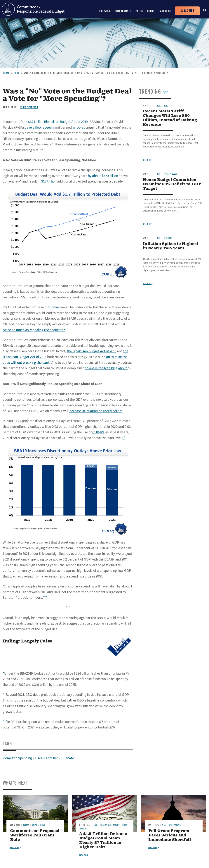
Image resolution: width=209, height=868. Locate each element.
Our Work (105, 11)
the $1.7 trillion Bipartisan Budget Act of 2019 (55, 122)
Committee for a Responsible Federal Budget (33, 9)
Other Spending (29, 107)
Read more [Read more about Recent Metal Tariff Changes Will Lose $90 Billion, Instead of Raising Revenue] (147, 160)
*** (45, 598)
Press (139, 11)
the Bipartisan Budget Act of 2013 (92, 351)
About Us (166, 11)
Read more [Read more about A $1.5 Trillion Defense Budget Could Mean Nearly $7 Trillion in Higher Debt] (84, 855)
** (124, 438)
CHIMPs (98, 432)
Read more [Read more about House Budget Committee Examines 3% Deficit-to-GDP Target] (147, 224)
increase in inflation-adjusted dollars (96, 411)
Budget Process (170, 174)
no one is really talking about (106, 368)
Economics (168, 238)
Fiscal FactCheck (48, 758)
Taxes (166, 105)
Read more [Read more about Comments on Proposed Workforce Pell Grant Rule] (15, 848)
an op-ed (79, 127)
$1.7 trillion (49, 181)
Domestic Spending (17, 758)
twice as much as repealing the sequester (34, 330)
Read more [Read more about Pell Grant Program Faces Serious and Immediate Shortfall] (153, 848)
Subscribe (187, 11)
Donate (151, 11)
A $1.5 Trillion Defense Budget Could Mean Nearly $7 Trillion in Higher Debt (103, 841)
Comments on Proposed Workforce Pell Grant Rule (35, 835)
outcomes (52, 307)
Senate (69, 758)
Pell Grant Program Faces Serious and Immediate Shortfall (170, 835)
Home (6, 73)
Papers (26, 825)
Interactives (123, 11)
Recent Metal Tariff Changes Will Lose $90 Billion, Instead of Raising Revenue (170, 118)
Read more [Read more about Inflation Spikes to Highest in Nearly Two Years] (147, 284)
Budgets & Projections (110, 825)
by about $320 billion (103, 176)
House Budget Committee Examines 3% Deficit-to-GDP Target (172, 184)
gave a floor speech (39, 127)
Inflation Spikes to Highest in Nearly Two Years (171, 246)
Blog (17, 73)
